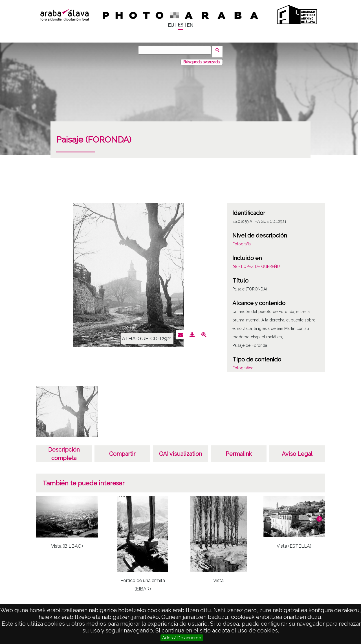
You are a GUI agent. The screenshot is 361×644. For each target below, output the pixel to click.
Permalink (239, 451)
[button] (319, 516)
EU (171, 25)
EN (190, 25)
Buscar (219, 50)
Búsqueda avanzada (202, 59)
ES (180, 25)
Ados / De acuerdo (182, 638)
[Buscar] (176, 50)
